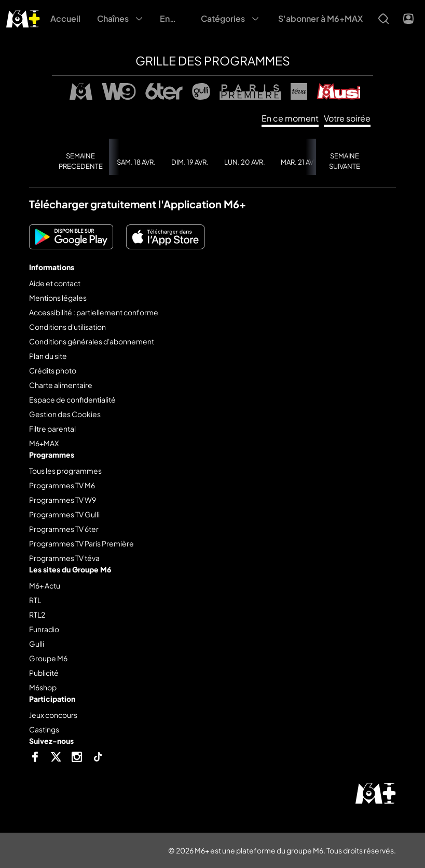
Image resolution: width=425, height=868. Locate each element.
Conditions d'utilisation (67, 327)
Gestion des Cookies (65, 414)
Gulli (37, 644)
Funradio (44, 629)
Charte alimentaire (61, 385)
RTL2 (37, 615)
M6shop (43, 687)
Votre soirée (347, 118)
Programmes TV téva (64, 558)
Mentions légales (58, 298)
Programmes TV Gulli (64, 514)
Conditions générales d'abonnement (92, 341)
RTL (35, 600)
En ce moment (290, 118)
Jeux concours (53, 715)
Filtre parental (52, 429)
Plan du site (48, 356)
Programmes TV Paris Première (81, 543)
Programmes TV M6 (62, 485)
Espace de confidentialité (72, 399)
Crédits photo (53, 370)
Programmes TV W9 (63, 500)
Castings (44, 729)
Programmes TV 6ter (64, 529)
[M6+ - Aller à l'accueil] (23, 17)
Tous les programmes (65, 471)
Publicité (44, 673)
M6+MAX (44, 443)
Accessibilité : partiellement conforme (94, 312)
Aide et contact (55, 283)
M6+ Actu (45, 585)
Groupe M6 (48, 658)
